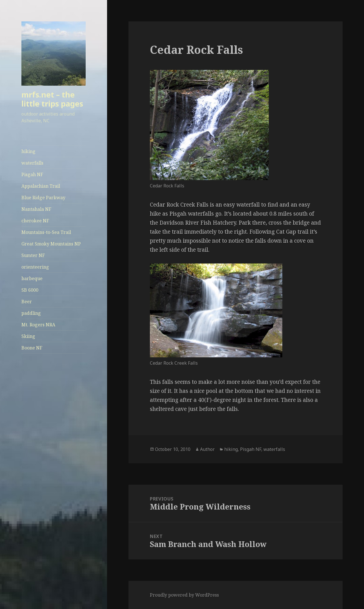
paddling (31, 313)
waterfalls (32, 163)
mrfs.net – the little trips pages (52, 99)
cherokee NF (35, 221)
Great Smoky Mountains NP (51, 244)
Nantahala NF (36, 209)
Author (207, 449)
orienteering (35, 267)
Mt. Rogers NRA (38, 325)
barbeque (32, 278)
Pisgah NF (32, 174)
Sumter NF (33, 255)
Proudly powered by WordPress (184, 595)
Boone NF (32, 348)
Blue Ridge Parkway (43, 198)
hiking (28, 151)
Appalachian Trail (41, 186)
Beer (27, 302)
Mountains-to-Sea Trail (46, 232)
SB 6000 (30, 290)
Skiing (28, 336)
